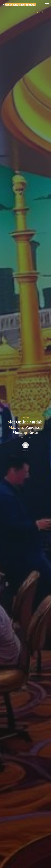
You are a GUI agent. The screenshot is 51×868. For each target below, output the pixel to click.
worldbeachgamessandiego (19, 5)
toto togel (39, 12)
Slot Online (25, 417)
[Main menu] (47, 5)
